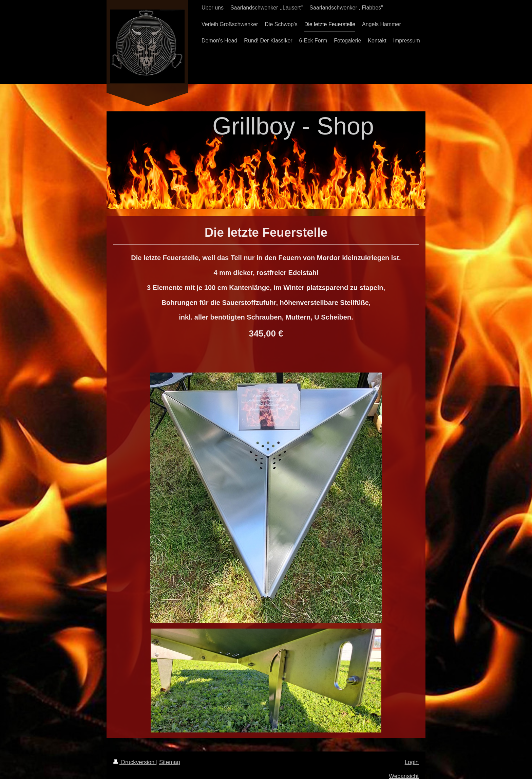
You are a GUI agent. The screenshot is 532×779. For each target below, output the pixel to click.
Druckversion (135, 762)
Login (412, 762)
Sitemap (170, 762)
